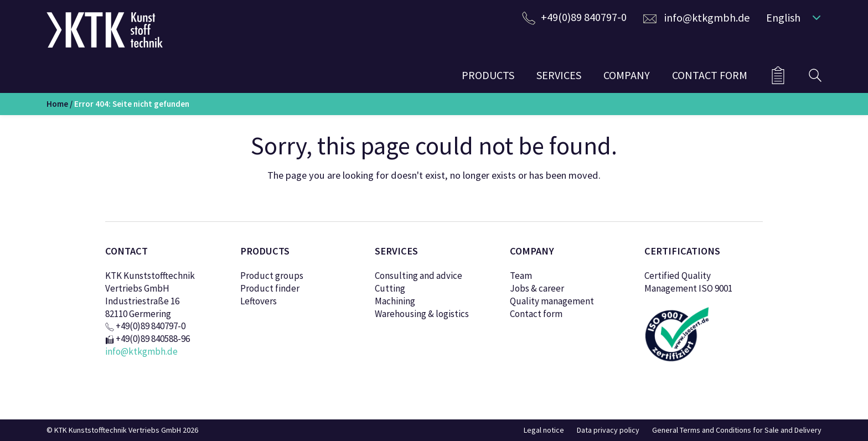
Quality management (552, 301)
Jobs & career (537, 288)
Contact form (536, 314)
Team (521, 276)
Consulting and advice (418, 276)
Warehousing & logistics (422, 314)
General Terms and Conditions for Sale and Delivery (737, 430)
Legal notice (544, 430)
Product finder (270, 288)
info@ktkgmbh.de (707, 17)
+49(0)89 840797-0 (584, 17)
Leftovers (259, 301)
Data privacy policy (608, 430)
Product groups (272, 276)
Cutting (390, 288)
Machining (395, 301)
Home (57, 104)
